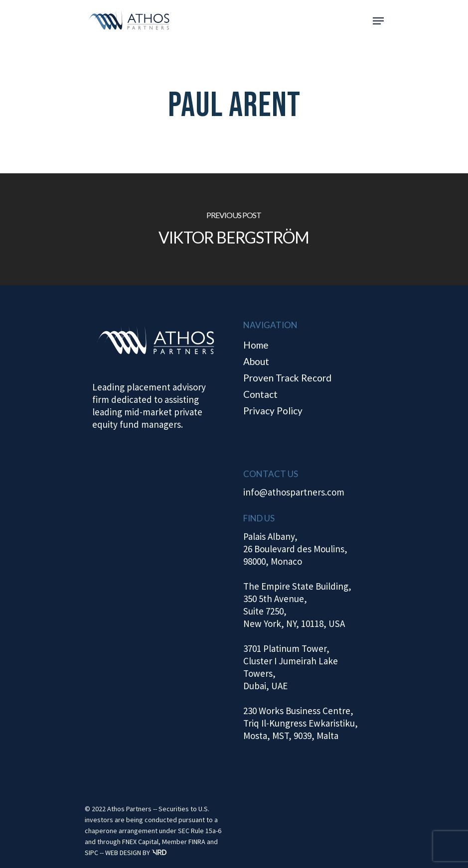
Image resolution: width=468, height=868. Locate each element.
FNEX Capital (140, 842)
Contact (260, 394)
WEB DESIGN (123, 853)
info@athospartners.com (294, 492)
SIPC (91, 853)
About (256, 361)
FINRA (197, 842)
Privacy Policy (273, 411)
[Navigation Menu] (378, 21)
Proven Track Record (287, 378)
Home (256, 345)
